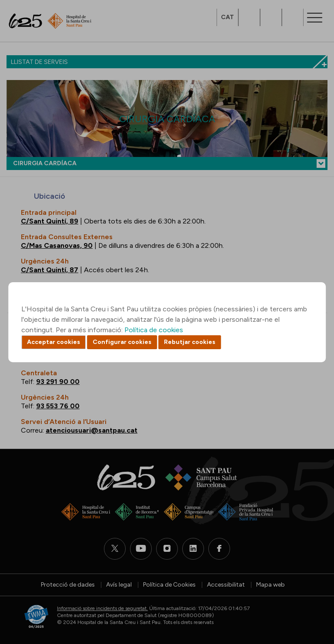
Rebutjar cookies (190, 342)
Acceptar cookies (53, 342)
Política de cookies (154, 330)
